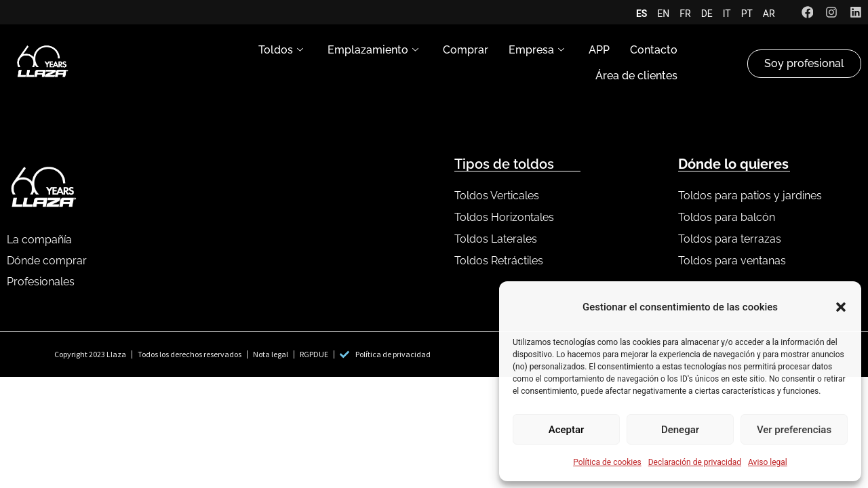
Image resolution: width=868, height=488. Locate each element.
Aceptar (567, 430)
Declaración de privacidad (695, 462)
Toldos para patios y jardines (750, 196)
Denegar (680, 430)
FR (685, 14)
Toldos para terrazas (730, 239)
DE (706, 14)
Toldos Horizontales (504, 217)
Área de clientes (636, 76)
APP (599, 50)
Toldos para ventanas (732, 261)
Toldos (281, 51)
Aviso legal (768, 462)
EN (663, 14)
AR (768, 14)
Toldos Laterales (496, 239)
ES (641, 14)
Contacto (654, 50)
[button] (841, 307)
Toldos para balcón (727, 217)
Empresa (536, 51)
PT (746, 14)
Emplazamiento (373, 51)
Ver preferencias (794, 430)
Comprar (466, 50)
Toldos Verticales (497, 196)
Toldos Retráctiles (499, 261)
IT (726, 14)
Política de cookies (607, 462)
